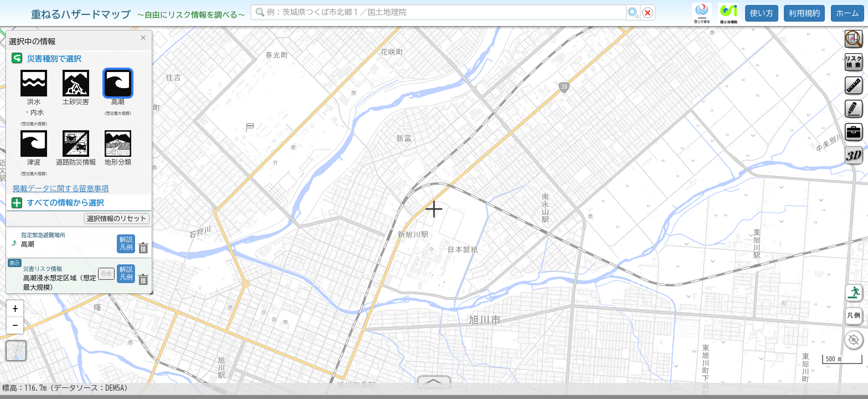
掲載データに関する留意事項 (61, 188)
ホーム (848, 13)
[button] (15, 313)
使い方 (762, 13)
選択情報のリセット (117, 218)
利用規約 (804, 13)
